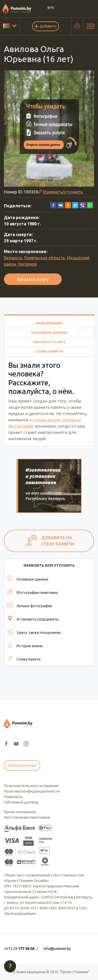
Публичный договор (21, 802)
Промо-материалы (20, 812)
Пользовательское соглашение (31, 786)
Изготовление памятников (27, 817)
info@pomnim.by (57, 949)
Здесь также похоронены (34, 632)
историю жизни (44, 420)
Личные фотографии (30, 605)
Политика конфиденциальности (32, 791)
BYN (51, 8)
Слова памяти (49, 351)
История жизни (25, 645)
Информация (49, 323)
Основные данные (49, 333)
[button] (53, 205)
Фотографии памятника (33, 592)
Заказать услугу (33, 279)
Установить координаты (33, 618)
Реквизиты (13, 797)
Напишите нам (22, 765)
